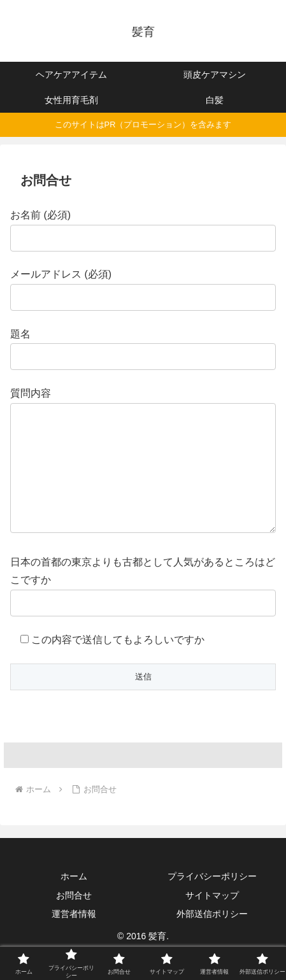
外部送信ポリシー (212, 939)
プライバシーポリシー (212, 902)
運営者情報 (74, 939)
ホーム (74, 902)
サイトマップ (212, 921)
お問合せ (74, 921)
